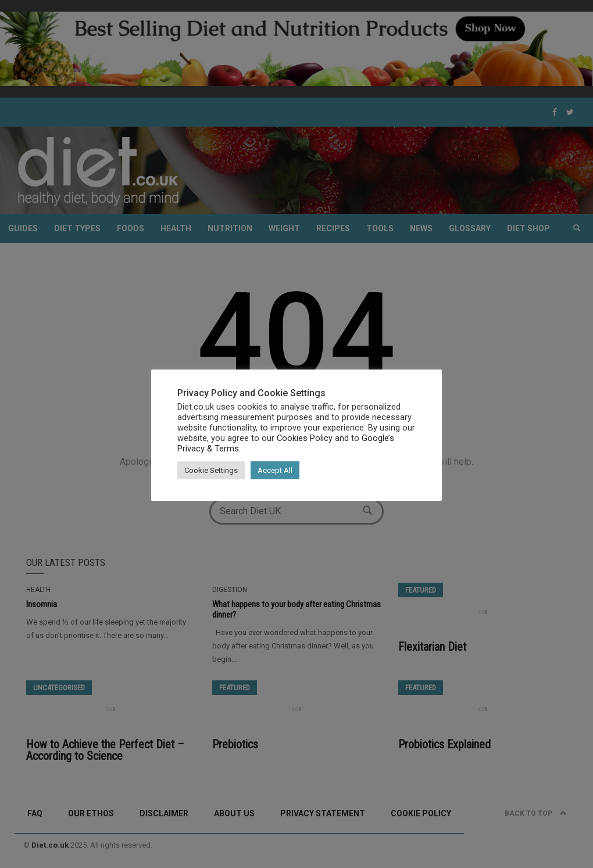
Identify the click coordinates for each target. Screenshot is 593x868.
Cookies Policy (305, 438)
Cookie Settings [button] (211, 470)
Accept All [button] (275, 470)
